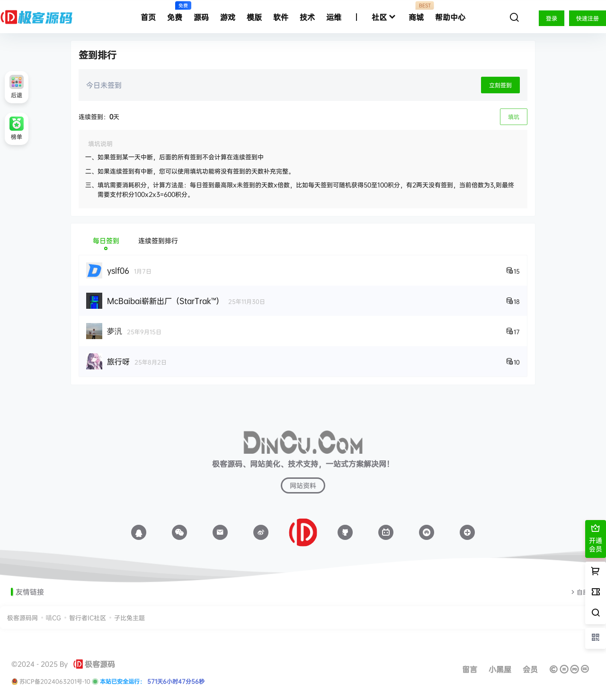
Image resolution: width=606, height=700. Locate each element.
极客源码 (94, 664)
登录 (552, 18)
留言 (470, 669)
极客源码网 (22, 618)
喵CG (53, 618)
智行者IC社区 (88, 618)
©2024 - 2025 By (40, 664)
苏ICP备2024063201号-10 (55, 682)
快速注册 (588, 18)
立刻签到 (500, 85)
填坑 (514, 117)
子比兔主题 (129, 618)
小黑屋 (500, 669)
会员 (530, 669)
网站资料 (303, 485)
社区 (384, 17)
